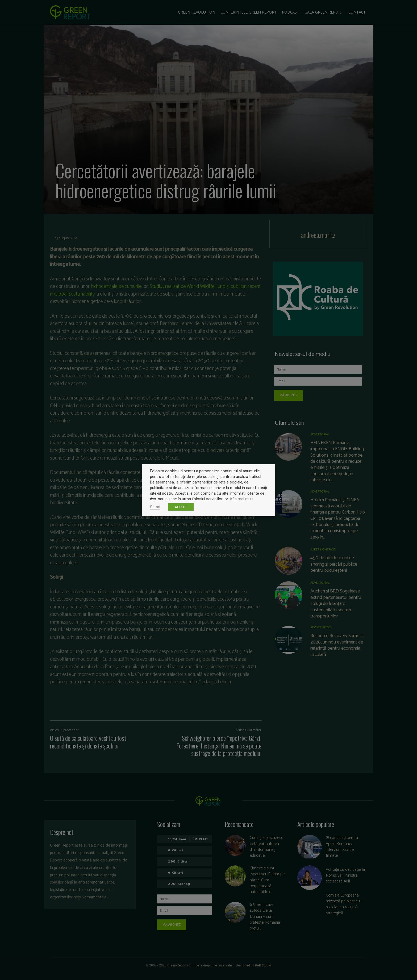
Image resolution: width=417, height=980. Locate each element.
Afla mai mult (241, 499)
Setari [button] (155, 507)
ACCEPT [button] (181, 507)
